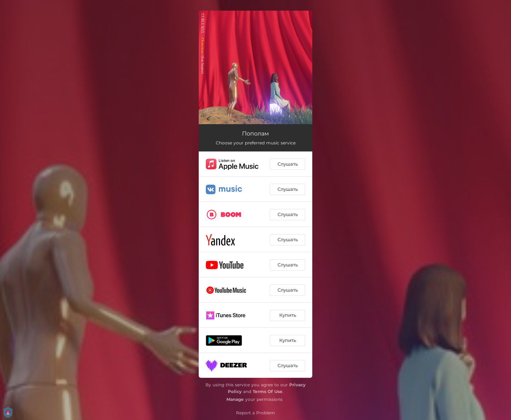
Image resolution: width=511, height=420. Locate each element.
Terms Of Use (268, 391)
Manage (235, 399)
